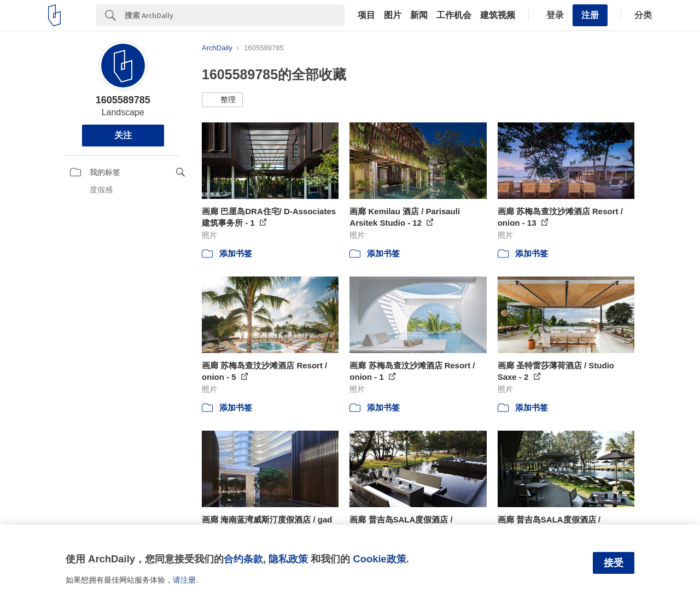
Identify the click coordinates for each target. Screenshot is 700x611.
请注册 (184, 580)
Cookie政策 (379, 559)
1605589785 (123, 100)
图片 (393, 15)
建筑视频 (498, 15)
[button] (222, 100)
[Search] (235, 15)
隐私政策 (288, 559)
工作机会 (454, 15)
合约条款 (243, 559)
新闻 (419, 15)
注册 (590, 15)
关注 (123, 135)
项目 (366, 15)
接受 (614, 563)
